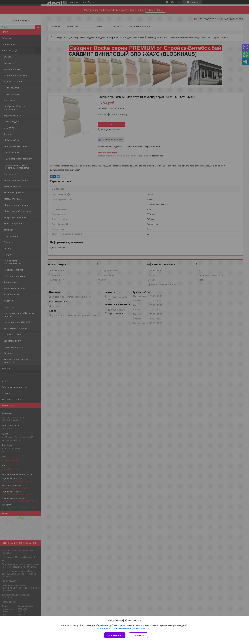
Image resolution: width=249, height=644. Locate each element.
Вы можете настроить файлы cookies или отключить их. (123, 628)
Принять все (115, 635)
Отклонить (138, 635)
